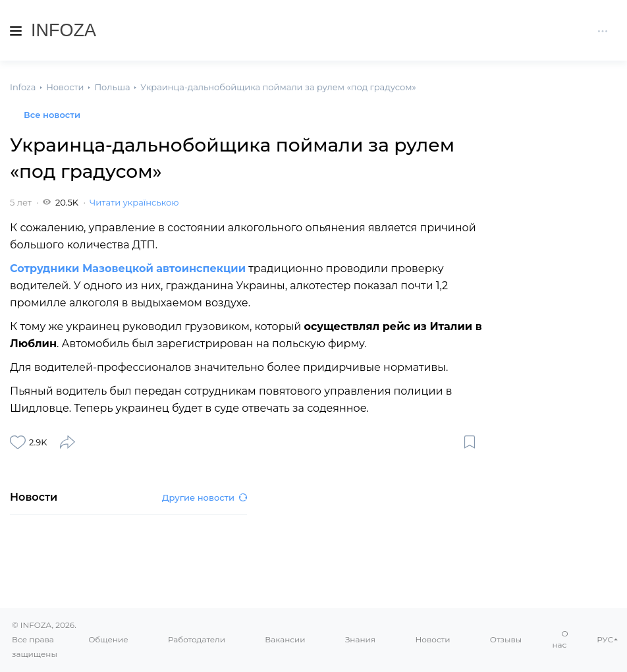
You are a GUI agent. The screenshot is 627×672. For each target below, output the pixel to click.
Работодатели (197, 639)
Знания (360, 639)
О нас (560, 639)
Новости (432, 639)
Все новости (52, 115)
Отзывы (506, 639)
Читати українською (134, 202)
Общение (108, 639)
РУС (605, 639)
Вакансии (285, 639)
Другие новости (204, 497)
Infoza (64, 30)
